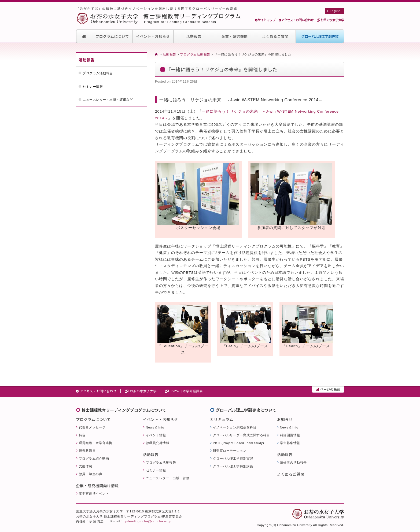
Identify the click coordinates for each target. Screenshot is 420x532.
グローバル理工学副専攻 (320, 36)
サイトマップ (265, 20)
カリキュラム (222, 419)
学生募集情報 (290, 443)
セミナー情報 (93, 87)
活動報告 (194, 36)
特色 (82, 435)
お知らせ (285, 419)
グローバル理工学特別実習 (233, 458)
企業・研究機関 (235, 36)
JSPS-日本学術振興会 (184, 391)
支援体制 (86, 466)
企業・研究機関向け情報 (97, 486)
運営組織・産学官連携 (96, 443)
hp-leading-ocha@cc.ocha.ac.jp (147, 521)
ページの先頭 (328, 389)
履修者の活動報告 (293, 462)
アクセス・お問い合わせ (296, 20)
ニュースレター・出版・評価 (168, 478)
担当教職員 (87, 451)
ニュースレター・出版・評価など (108, 100)
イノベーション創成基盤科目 (235, 427)
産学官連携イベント (94, 494)
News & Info (155, 427)
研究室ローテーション (230, 451)
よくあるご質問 (275, 36)
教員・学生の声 (91, 474)
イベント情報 (156, 435)
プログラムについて (112, 36)
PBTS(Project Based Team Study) (239, 443)
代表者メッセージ (92, 427)
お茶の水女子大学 (330, 20)
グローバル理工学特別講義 (233, 466)
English (334, 11)
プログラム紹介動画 (94, 458)
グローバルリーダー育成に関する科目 (242, 435)
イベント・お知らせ (153, 36)
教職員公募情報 (158, 443)
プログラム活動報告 (195, 54)
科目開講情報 (290, 435)
